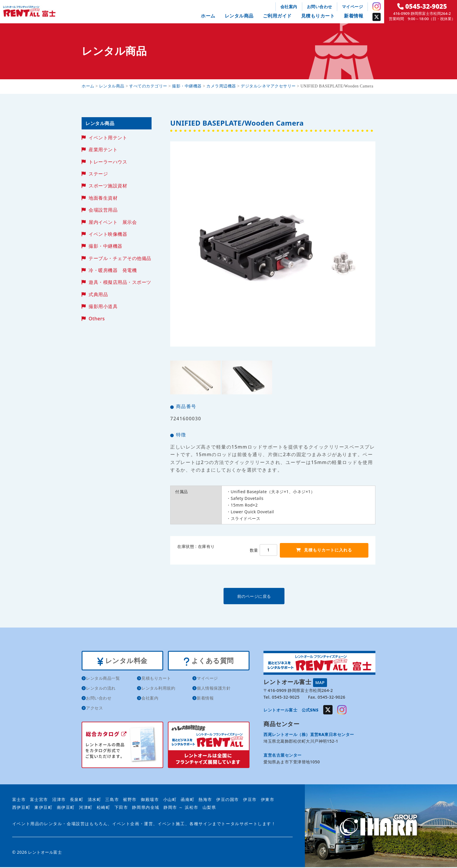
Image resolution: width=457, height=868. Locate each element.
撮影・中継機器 (106, 246)
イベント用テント (108, 138)
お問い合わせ (320, 7)
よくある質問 (209, 661)
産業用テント (103, 150)
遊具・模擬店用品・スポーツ (120, 282)
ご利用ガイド (277, 16)
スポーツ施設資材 (108, 186)
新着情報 (354, 16)
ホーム (208, 16)
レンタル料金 (122, 661)
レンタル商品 (239, 16)
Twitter (377, 17)
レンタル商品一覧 (103, 679)
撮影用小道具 (103, 306)
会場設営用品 (103, 210)
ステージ (98, 174)
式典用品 (98, 294)
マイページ (353, 7)
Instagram (377, 6)
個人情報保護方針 (214, 689)
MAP (320, 682)
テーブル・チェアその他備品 (120, 258)
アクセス (94, 709)
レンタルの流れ (101, 689)
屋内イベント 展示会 (113, 222)
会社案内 (289, 7)
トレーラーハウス (108, 162)
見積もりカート (318, 16)
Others (97, 319)
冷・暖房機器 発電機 (113, 270)
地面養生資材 (103, 198)
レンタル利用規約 (158, 689)
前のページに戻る (273, 596)
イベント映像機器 (108, 234)
